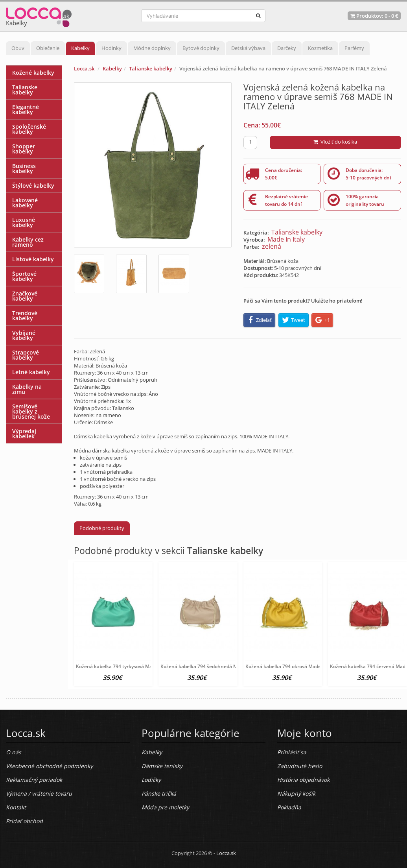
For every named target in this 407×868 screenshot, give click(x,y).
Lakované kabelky (25, 203)
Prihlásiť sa (292, 752)
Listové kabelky (33, 259)
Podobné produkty (102, 528)
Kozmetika (320, 48)
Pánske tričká (159, 793)
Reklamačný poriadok (34, 780)
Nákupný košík (296, 793)
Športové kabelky (24, 276)
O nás (14, 752)
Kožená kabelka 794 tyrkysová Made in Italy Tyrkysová (137, 666)
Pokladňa (289, 807)
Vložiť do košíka (335, 142)
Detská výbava (248, 48)
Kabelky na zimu (27, 389)
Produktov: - (374, 16)
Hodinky (111, 48)
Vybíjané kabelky (24, 335)
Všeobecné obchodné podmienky (49, 766)
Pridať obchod (24, 821)
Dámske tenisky (162, 766)
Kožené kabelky (33, 73)
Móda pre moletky (165, 807)
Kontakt (16, 807)
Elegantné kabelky (26, 109)
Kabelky (80, 48)
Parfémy (354, 48)
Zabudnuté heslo (300, 766)
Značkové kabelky (25, 296)
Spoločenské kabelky (29, 129)
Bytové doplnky (201, 48)
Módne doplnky (152, 48)
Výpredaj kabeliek (24, 434)
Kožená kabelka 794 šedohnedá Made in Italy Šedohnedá (225, 666)
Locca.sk (84, 68)
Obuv (18, 48)
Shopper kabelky (24, 149)
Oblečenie (48, 48)
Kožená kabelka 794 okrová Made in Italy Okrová (300, 666)
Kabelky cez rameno (28, 242)
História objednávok (303, 780)
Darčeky (287, 48)
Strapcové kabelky (26, 355)
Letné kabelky (31, 372)
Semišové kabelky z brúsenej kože (31, 411)
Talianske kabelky (151, 68)
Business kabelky (24, 168)
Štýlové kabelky (33, 186)
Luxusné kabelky (24, 222)
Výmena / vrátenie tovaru (39, 793)
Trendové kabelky (25, 316)
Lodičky (151, 780)
